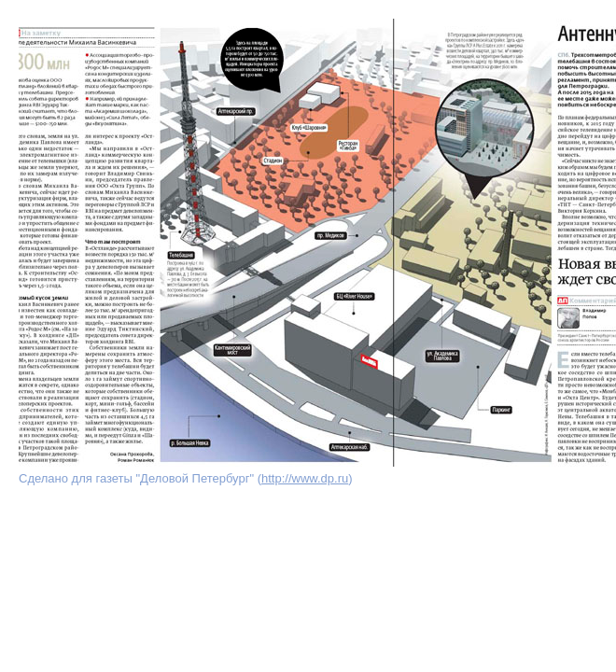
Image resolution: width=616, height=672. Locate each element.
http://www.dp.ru (305, 478)
